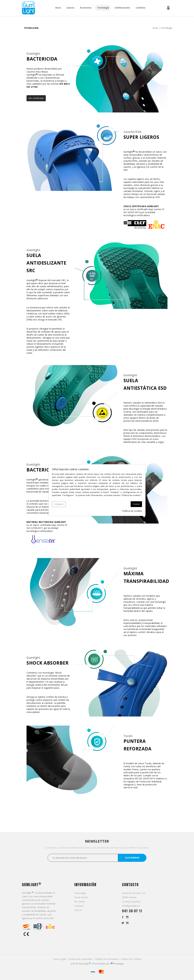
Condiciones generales (80, 959)
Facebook (123, 917)
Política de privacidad (107, 959)
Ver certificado (36, 98)
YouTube (127, 923)
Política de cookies (131, 959)
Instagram (127, 917)
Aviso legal (60, 959)
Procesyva (117, 964)
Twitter (123, 923)
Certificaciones (122, 8)
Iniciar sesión (81, 897)
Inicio (58, 8)
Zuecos (70, 8)
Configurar (59, 504)
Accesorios (86, 8)
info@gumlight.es (131, 906)
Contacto (141, 8)
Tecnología (103, 8)
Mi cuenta (80, 902)
